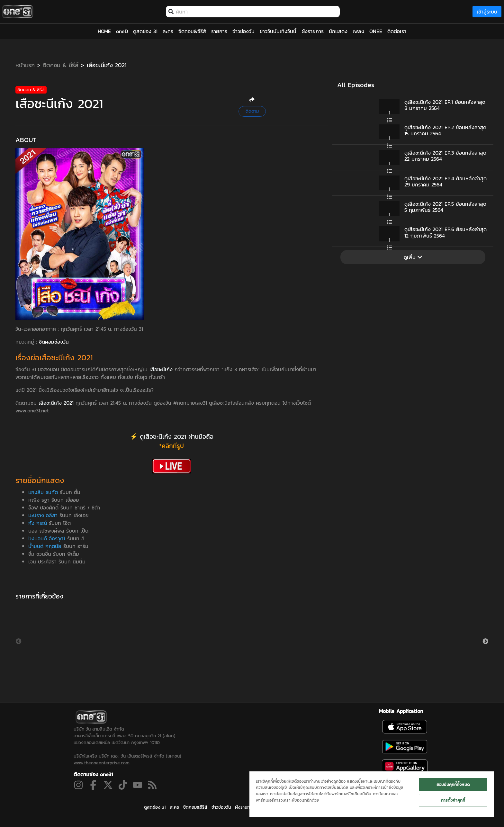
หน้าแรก (25, 65)
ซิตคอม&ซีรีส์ (195, 807)
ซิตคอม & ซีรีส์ (61, 65)
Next (485, 642)
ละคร (174, 807)
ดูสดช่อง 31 (155, 807)
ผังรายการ (245, 807)
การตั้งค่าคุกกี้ (453, 800)
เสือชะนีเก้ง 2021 (107, 65)
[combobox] (256, 12)
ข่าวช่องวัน (221, 807)
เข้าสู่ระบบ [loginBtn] (487, 12)
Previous (19, 642)
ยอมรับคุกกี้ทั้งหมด (453, 784)
